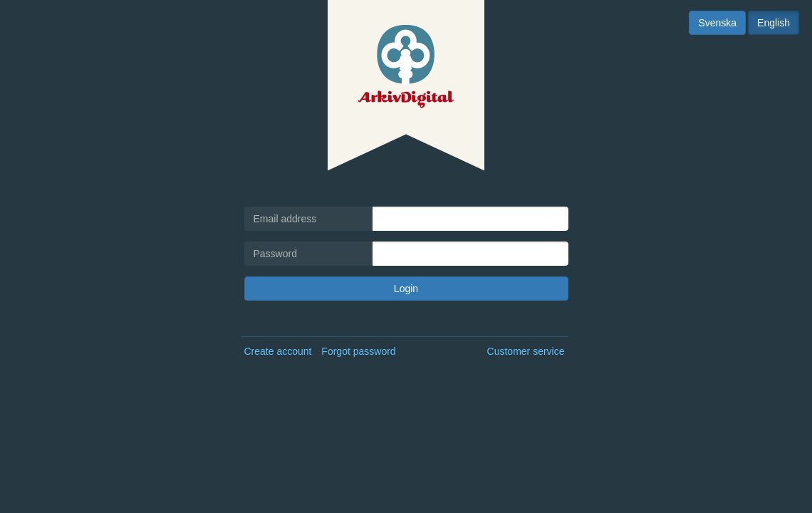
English (774, 23)
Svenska (717, 23)
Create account (278, 351)
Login (406, 289)
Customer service (526, 351)
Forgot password (358, 351)
